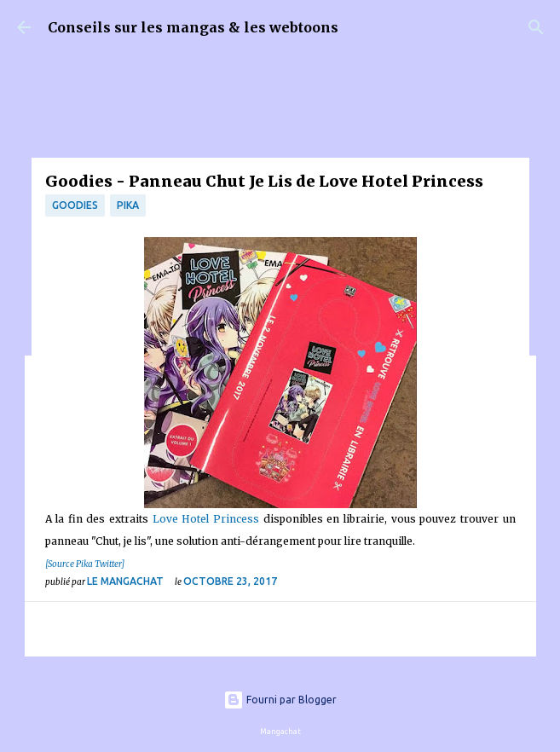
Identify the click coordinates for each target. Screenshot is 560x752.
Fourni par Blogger (280, 700)
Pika (128, 205)
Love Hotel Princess (206, 519)
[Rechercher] (536, 27)
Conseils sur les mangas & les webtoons (193, 27)
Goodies (75, 205)
